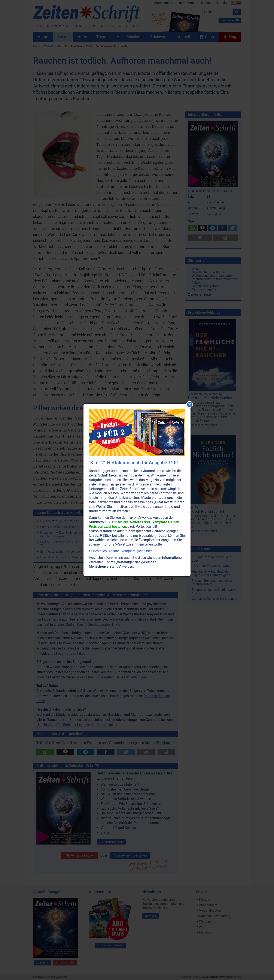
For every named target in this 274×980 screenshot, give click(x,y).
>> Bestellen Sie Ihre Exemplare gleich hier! (121, 551)
